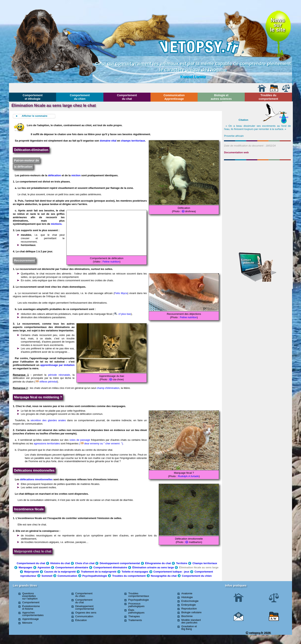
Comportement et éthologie (33, 97)
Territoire (182, 563)
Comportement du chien (80, 97)
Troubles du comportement (268, 97)
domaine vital (108, 141)
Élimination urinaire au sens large (153, 567)
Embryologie (189, 605)
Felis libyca (121, 293)
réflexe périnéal (46, 382)
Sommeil (47, 576)
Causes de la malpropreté (60, 572)
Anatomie (187, 593)
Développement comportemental (120, 563)
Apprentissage (30, 619)
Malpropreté (32, 572)
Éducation (81, 620)
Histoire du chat (60, 563)
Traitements (135, 620)
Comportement (31, 602)
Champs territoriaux (205, 563)
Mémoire (27, 623)
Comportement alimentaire (72, 567)
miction (76, 175)
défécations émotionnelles (36, 479)
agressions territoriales (47, 443)
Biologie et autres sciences (221, 97)
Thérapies (134, 616)
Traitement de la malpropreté (99, 572)
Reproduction (189, 609)
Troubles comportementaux (139, 595)
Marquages (25, 567)
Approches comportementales (33, 614)
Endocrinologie (190, 601)
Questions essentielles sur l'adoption (30, 596)
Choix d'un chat (85, 563)
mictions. (57, 224)
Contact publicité (248, 261)
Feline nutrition (111, 262)
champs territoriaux (133, 141)
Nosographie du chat (164, 576)
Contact (284, 117)
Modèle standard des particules (191, 621)
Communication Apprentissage (174, 97)
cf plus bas (122, 314)
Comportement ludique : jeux (171, 572)
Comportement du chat (127, 97)
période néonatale (59, 375)
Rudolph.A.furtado (188, 476)
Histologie (187, 597)
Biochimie (187, 616)
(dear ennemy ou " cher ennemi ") (101, 443)
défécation (54, 175)
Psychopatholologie (95, 576)
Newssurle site (278, 25)
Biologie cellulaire (192, 612)
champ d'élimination (108, 388)
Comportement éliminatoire (110, 567)
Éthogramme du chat (158, 563)
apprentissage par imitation (57, 365)
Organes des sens (86, 613)
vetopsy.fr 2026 (258, 633)
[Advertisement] (257, 183)
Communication (67, 576)
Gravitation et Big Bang (189, 628)
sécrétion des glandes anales (48, 420)
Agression (44, 567)
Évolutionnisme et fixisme (31, 607)
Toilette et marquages (135, 572)
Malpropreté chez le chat (33, 551)
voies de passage (80, 440)
